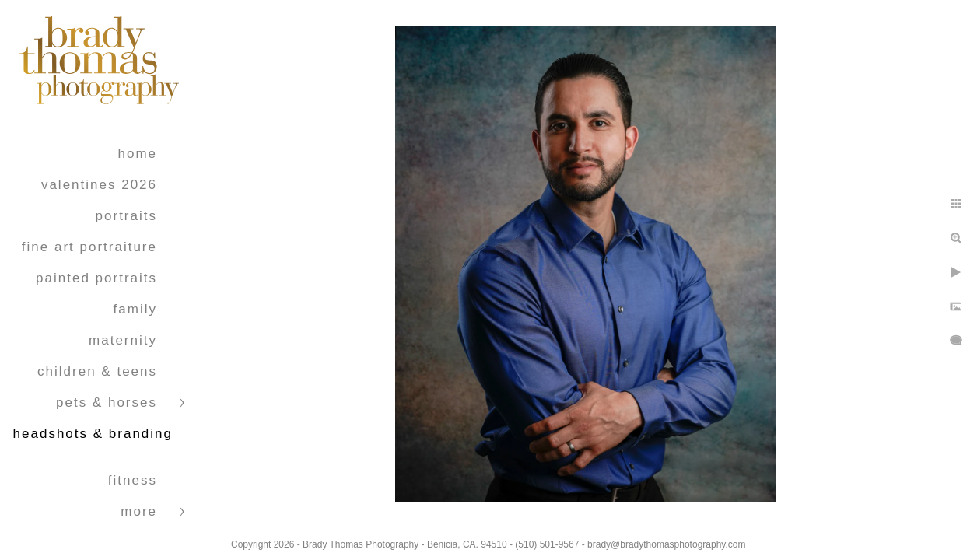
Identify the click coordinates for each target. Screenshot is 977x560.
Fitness (133, 480)
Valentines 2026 (99, 185)
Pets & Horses (107, 402)
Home (137, 154)
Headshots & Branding (93, 434)
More (139, 511)
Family (135, 309)
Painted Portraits (96, 278)
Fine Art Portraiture (89, 247)
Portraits (126, 216)
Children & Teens (97, 371)
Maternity (123, 340)
